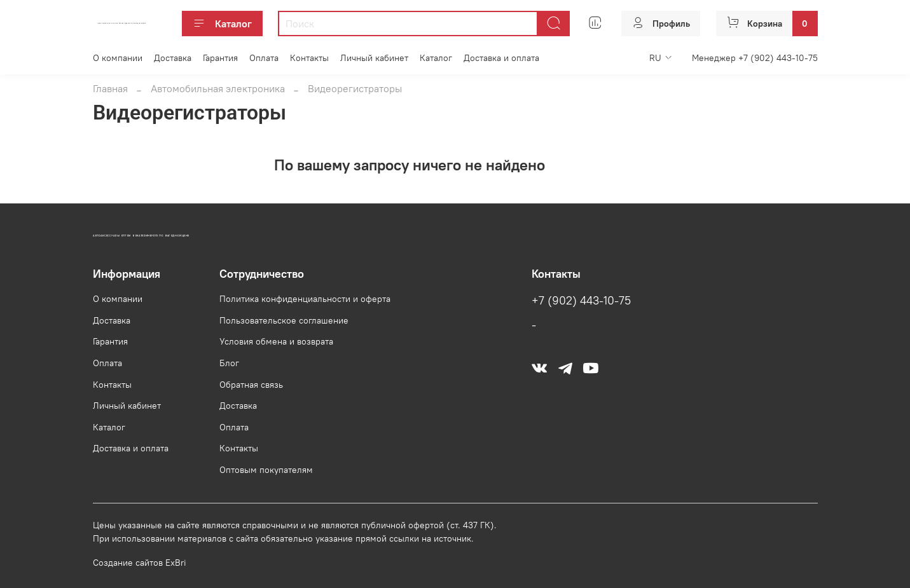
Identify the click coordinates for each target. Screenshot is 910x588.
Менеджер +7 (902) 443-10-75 (755, 58)
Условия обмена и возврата (276, 341)
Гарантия (220, 58)
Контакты (309, 58)
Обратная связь (251, 385)
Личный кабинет (374, 58)
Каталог (222, 24)
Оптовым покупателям (266, 470)
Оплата (264, 58)
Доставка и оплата (501, 58)
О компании (118, 58)
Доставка (173, 58)
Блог (229, 363)
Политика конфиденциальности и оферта (305, 299)
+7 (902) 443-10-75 (581, 301)
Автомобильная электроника (218, 88)
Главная (110, 88)
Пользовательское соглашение (284, 320)
